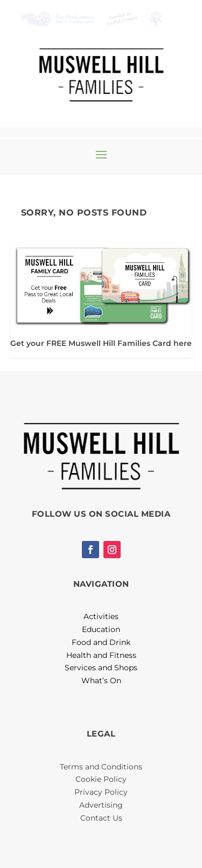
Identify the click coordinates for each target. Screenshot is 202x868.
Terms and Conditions (101, 767)
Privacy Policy (101, 792)
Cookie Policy (101, 779)
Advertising (101, 805)
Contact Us (101, 818)
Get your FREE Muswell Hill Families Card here (101, 343)
